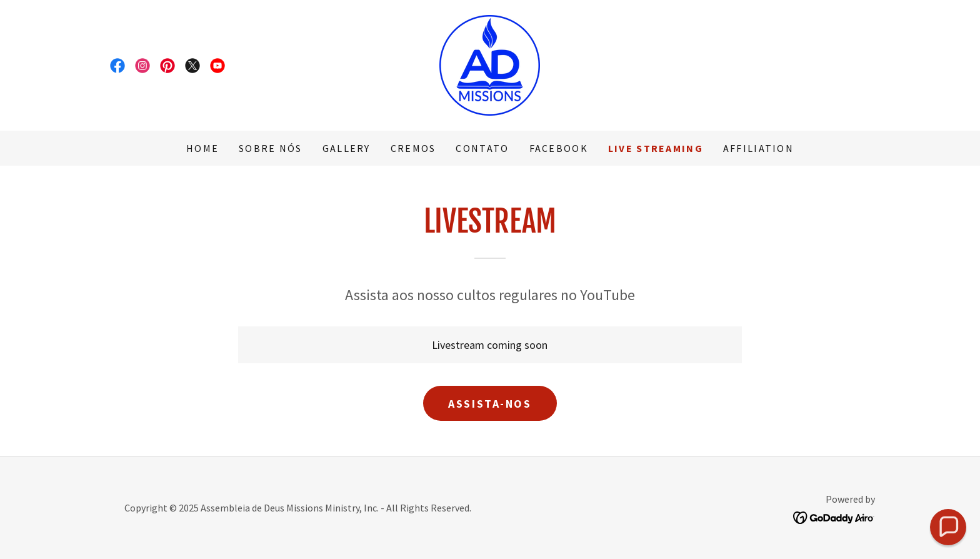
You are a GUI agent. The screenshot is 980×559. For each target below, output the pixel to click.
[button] (948, 527)
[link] (117, 66)
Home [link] (202, 148)
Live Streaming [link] (656, 148)
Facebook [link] (559, 148)
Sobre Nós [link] (271, 148)
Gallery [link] (347, 148)
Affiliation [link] (758, 148)
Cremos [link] (413, 148)
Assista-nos (490, 404)
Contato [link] (482, 148)
